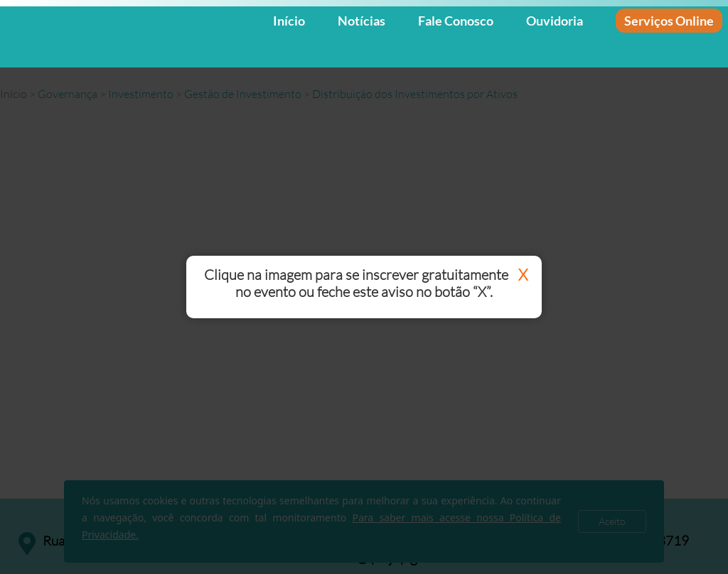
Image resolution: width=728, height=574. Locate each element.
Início (289, 21)
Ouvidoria (555, 21)
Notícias (362, 21)
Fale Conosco (456, 21)
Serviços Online (669, 21)
